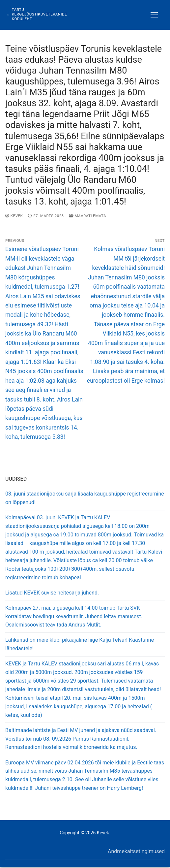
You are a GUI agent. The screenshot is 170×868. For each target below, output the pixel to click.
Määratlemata (88, 216)
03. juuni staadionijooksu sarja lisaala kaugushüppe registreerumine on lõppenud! (85, 498)
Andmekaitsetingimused (136, 851)
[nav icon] (154, 15)
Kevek (14, 216)
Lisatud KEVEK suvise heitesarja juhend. (52, 593)
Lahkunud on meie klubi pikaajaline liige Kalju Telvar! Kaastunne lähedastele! (80, 644)
